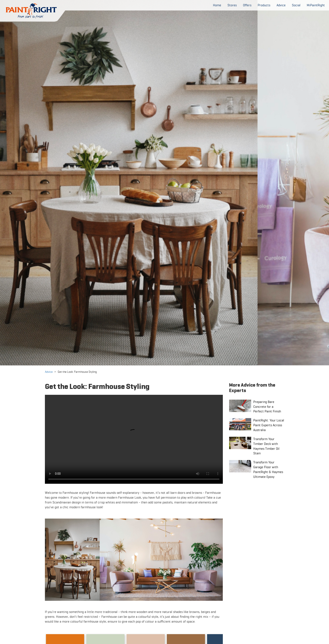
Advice (49, 372)
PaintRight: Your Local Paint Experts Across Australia (269, 425)
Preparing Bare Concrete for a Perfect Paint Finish (267, 407)
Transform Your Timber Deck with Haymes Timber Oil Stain (266, 446)
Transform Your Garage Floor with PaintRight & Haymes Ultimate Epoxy (268, 469)
